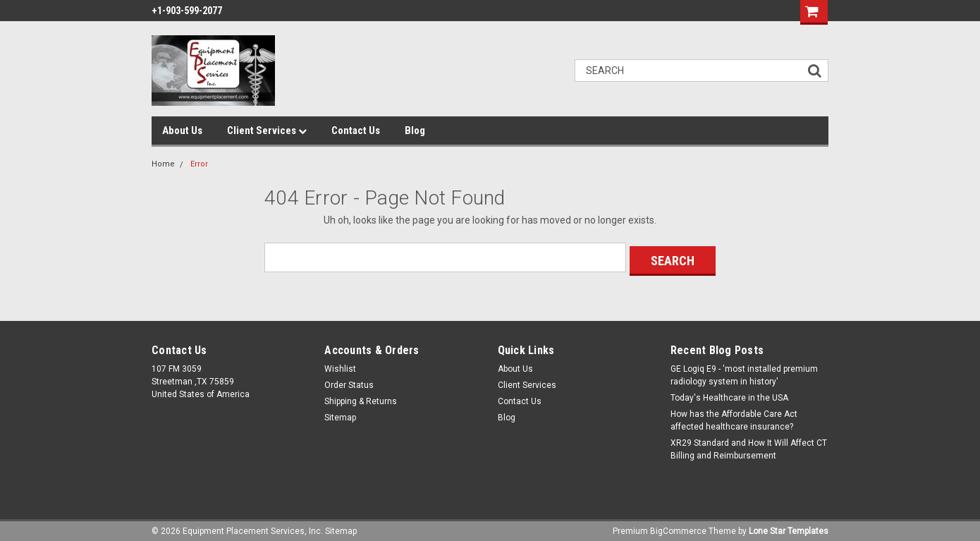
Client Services (267, 130)
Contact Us (356, 130)
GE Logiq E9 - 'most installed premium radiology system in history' (744, 372)
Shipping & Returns (361, 398)
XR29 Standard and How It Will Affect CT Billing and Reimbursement (749, 446)
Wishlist (340, 365)
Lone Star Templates (789, 527)
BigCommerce (678, 527)
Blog (415, 130)
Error (199, 164)
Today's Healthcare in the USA (729, 394)
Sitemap (340, 414)
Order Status (349, 382)
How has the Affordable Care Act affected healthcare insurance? (734, 417)
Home (163, 164)
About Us (182, 130)
